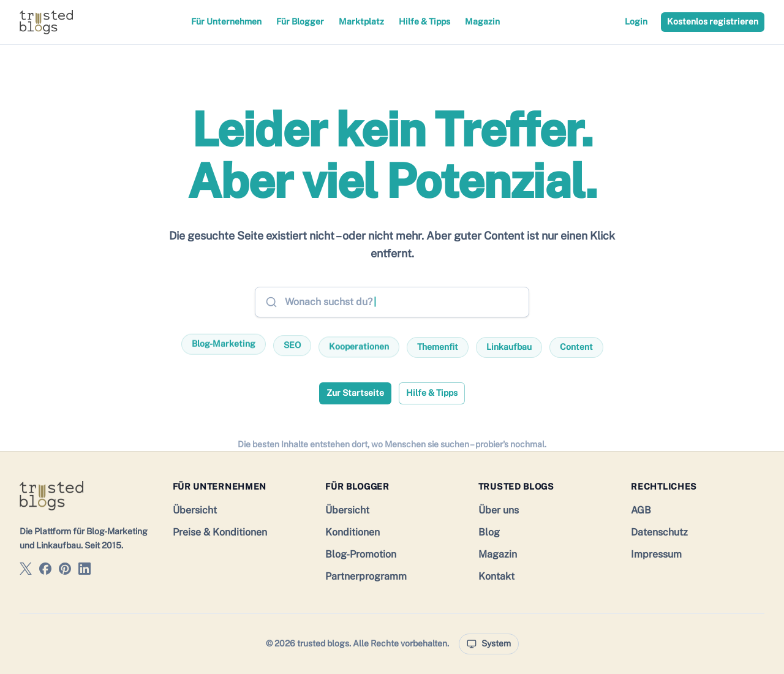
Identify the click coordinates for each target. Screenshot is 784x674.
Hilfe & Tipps (424, 21)
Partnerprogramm (366, 576)
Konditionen (352, 532)
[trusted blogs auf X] (26, 571)
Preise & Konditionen (220, 532)
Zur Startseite (355, 393)
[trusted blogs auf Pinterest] (65, 571)
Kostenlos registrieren (713, 21)
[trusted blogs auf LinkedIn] (85, 571)
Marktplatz (361, 21)
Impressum (656, 554)
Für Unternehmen (226, 21)
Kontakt (496, 576)
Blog (489, 532)
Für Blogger (300, 21)
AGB (641, 510)
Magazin (482, 21)
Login (636, 21)
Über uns (499, 510)
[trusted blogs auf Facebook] (45, 571)
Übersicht (195, 510)
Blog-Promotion (361, 554)
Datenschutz (659, 532)
